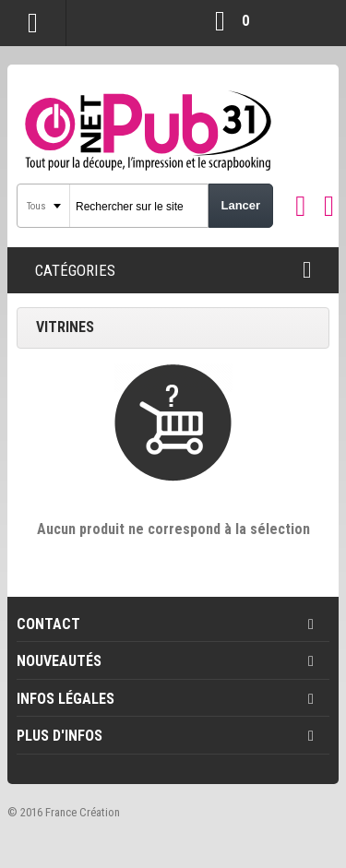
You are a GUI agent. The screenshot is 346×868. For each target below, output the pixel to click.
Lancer (240, 205)
